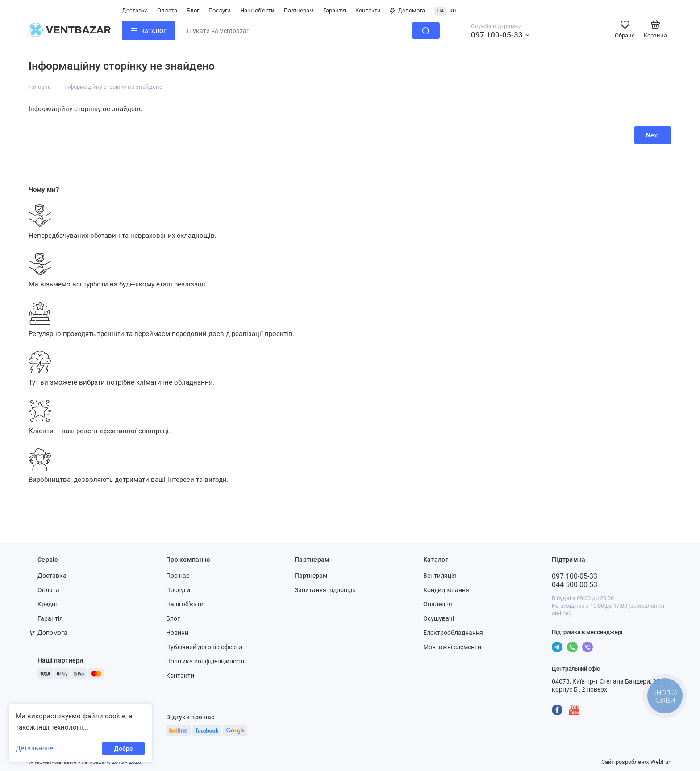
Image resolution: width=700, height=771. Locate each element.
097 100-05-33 (497, 35)
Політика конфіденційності (205, 661)
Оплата (167, 10)
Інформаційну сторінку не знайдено (113, 87)
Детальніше (34, 748)
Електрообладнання (453, 633)
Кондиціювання (446, 590)
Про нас (178, 576)
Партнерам (299, 10)
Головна (40, 87)
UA (441, 11)
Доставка (135, 10)
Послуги (220, 10)
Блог (193, 10)
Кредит (48, 604)
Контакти (368, 10)
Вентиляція (440, 576)
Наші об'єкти (257, 10)
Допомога (408, 10)
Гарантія (335, 10)
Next (653, 135)
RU (453, 11)
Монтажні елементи (452, 647)
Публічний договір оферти (204, 647)
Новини (177, 633)
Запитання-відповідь (325, 590)
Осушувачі (439, 618)
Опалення (438, 604)
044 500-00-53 (575, 585)
